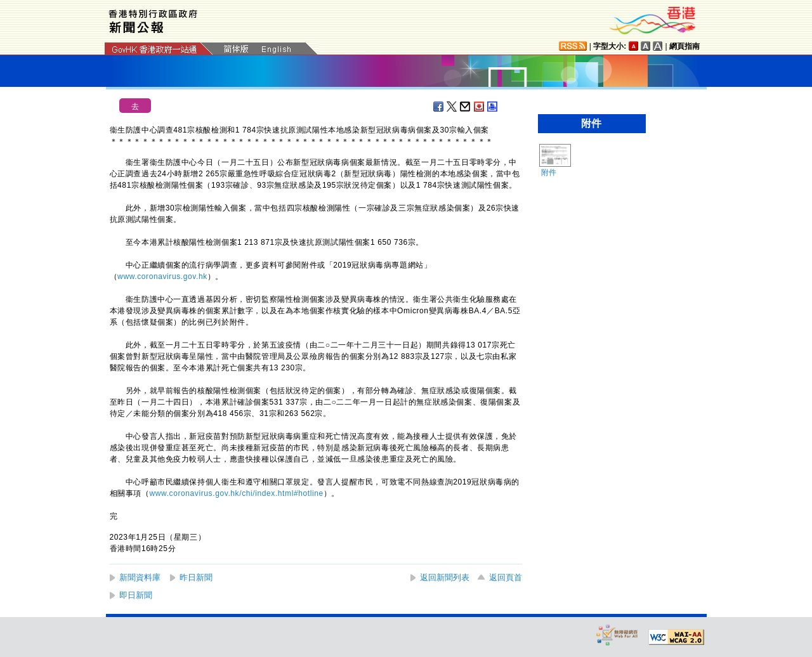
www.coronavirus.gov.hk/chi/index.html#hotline (237, 493)
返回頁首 (506, 577)
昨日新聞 (196, 577)
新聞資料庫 (140, 577)
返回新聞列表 (445, 577)
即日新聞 (136, 595)
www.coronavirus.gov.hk (162, 276)
